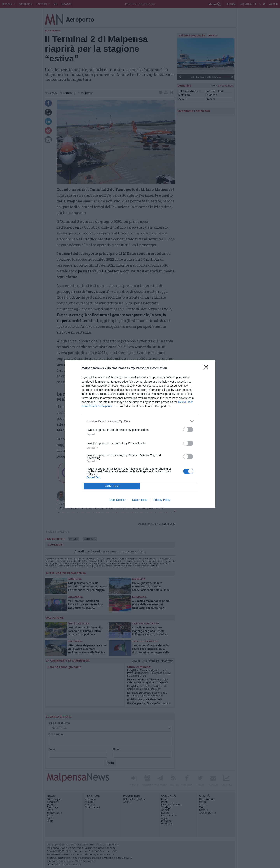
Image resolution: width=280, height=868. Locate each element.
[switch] (188, 430)
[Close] (207, 368)
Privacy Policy (162, 500)
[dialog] (140, 434)
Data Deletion (118, 500)
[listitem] (140, 421)
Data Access (140, 500)
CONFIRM (112, 486)
